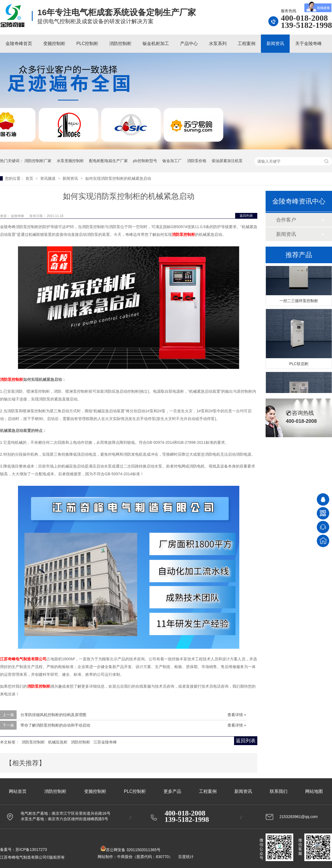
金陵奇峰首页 (19, 43)
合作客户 (286, 220)
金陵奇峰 (18, 216)
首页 (30, 178)
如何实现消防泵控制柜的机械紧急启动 (118, 178)
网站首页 (18, 791)
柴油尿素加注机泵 (227, 161)
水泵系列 (218, 43)
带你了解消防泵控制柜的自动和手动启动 (55, 725)
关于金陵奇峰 (308, 43)
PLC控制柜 (87, 43)
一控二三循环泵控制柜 (299, 301)
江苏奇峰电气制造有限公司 (23, 659)
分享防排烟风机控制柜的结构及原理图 (53, 715)
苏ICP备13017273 (31, 849)
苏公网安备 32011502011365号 (130, 850)
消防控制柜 (120, 43)
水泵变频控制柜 (70, 161)
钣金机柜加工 (156, 43)
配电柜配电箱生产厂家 (108, 161)
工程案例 (247, 43)
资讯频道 (48, 178)
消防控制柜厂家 (38, 161)
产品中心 (189, 43)
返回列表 (246, 216)
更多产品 (172, 791)
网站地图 (314, 791)
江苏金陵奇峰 (105, 742)
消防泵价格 (197, 161)
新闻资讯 (275, 43)
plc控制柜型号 (145, 161)
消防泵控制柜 (33, 742)
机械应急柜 (58, 742)
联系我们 (279, 791)
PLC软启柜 (299, 364)
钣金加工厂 (172, 161)
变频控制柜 (54, 43)
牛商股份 (125, 857)
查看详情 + (237, 715)
